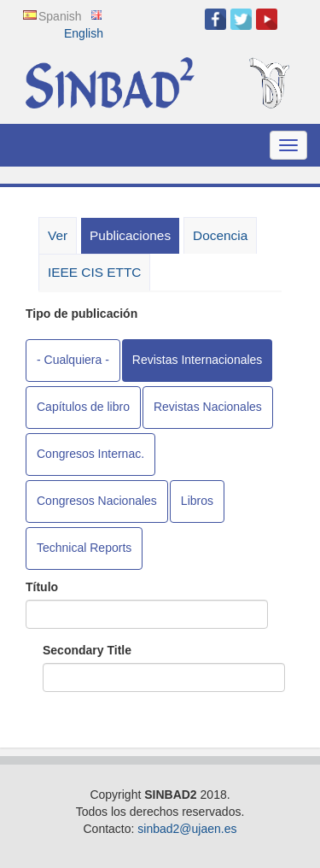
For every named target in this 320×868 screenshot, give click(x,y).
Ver (58, 235)
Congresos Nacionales (97, 501)
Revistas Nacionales (208, 407)
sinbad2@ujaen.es (187, 829)
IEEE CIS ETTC (94, 272)
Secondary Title (87, 650)
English (84, 33)
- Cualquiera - (73, 360)
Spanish (60, 16)
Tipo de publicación (81, 314)
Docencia (220, 235)
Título (42, 587)
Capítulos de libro (83, 407)
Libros (197, 501)
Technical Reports (84, 548)
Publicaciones (134, 240)
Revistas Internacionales (198, 360)
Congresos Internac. (90, 454)
